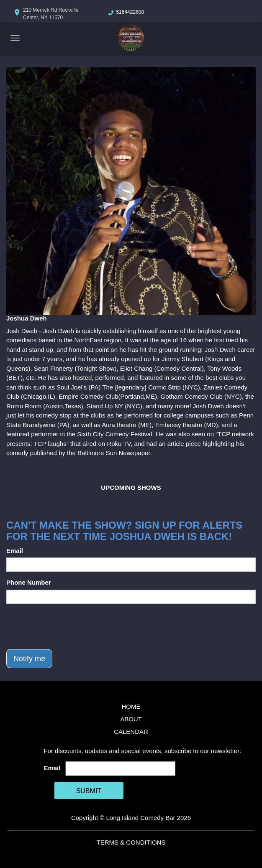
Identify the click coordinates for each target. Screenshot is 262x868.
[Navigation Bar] (15, 38)
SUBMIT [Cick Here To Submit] (89, 791)
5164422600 (130, 12)
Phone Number (29, 582)
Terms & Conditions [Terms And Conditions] (131, 842)
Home (131, 706)
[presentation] (70, 626)
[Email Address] (121, 769)
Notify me (29, 659)
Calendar (131, 732)
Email (15, 551)
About (131, 719)
